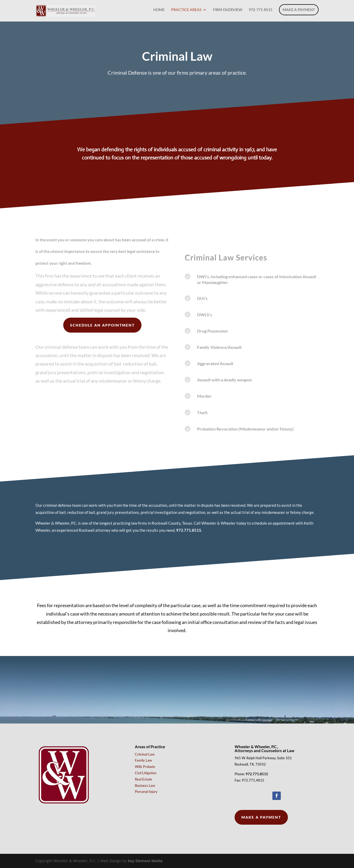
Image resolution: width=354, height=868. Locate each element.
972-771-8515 (261, 10)
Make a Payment (299, 10)
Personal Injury (146, 792)
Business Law (145, 786)
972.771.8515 (189, 530)
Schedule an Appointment (102, 325)
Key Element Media (145, 861)
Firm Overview (228, 10)
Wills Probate (145, 767)
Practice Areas (186, 10)
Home (159, 10)
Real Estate (144, 779)
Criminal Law (145, 754)
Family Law (143, 760)
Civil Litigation (146, 773)
